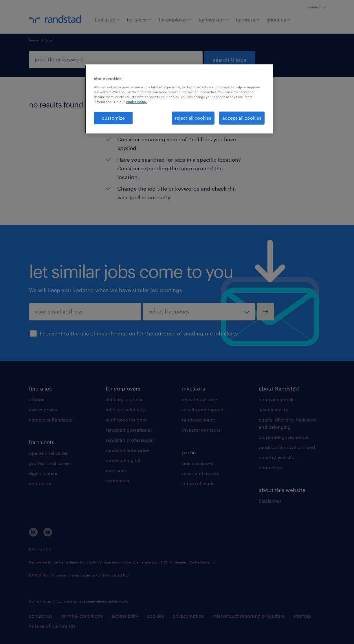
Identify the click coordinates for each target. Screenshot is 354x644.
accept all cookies (242, 118)
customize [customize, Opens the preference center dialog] (113, 118)
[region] (179, 99)
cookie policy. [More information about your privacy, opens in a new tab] (137, 102)
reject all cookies (193, 118)
